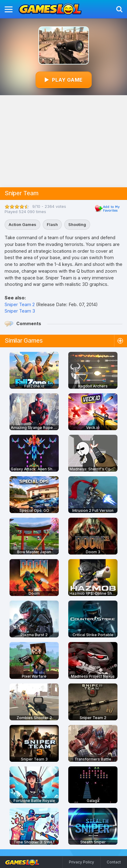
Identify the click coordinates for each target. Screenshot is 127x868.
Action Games (22, 224)
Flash (52, 224)
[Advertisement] (63, 141)
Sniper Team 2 (20, 304)
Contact (114, 862)
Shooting (77, 224)
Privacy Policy (81, 862)
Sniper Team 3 (20, 311)
